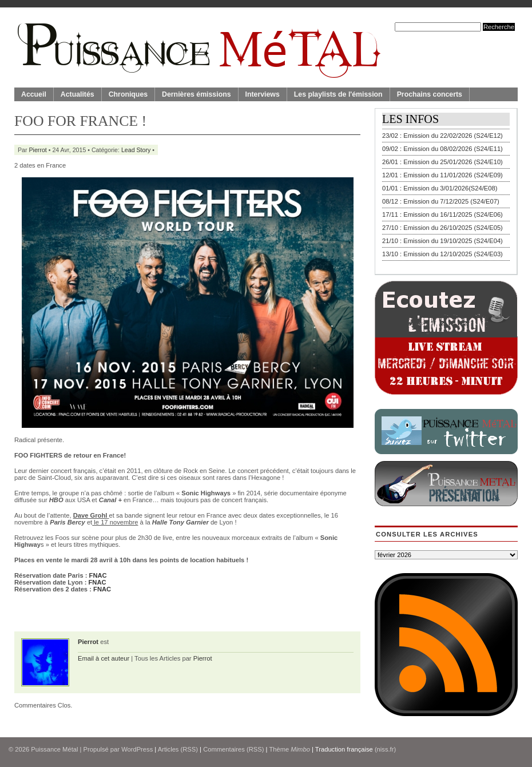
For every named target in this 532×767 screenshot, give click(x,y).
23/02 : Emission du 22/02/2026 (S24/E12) (442, 136)
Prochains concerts (430, 94)
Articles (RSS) (178, 749)
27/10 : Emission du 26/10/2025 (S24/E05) (442, 228)
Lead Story (136, 150)
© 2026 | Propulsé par (65, 749)
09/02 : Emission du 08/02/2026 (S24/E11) (442, 149)
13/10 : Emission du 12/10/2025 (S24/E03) (442, 254)
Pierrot (38, 150)
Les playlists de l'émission (338, 94)
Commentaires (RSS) (233, 749)
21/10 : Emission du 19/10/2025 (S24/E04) (442, 241)
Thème (289, 749)
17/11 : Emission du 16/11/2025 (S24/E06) (442, 214)
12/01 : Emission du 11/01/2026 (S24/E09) (442, 175)
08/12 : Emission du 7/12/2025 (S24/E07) (441, 201)
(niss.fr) (385, 749)
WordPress (137, 749)
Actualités (78, 94)
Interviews (263, 94)
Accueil (34, 94)
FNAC (98, 575)
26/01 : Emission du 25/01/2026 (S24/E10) (442, 162)
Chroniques (128, 94)
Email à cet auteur (104, 658)
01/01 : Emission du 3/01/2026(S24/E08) (440, 188)
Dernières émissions (196, 94)
